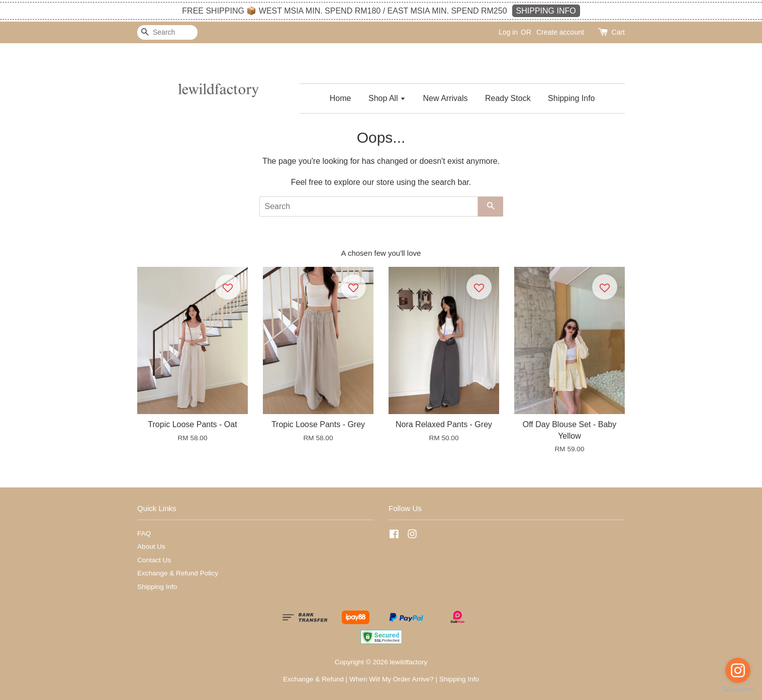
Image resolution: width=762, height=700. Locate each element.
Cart (618, 32)
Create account (560, 32)
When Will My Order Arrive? (392, 679)
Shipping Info (571, 98)
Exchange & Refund (313, 679)
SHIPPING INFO (546, 11)
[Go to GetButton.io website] (738, 690)
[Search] (167, 32)
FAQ (144, 533)
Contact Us (154, 560)
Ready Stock (508, 98)
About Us (151, 546)
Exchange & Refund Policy (178, 573)
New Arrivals (446, 98)
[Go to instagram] (738, 670)
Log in (508, 32)
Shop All (387, 98)
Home (341, 98)
